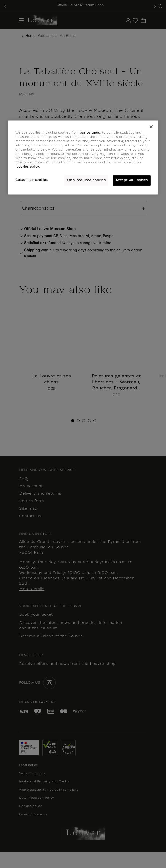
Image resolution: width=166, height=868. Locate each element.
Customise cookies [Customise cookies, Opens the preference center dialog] (32, 180)
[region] (83, 157)
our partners (90, 133)
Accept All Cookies (132, 180)
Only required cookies (86, 180)
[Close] (151, 127)
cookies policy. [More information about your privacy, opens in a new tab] (28, 167)
